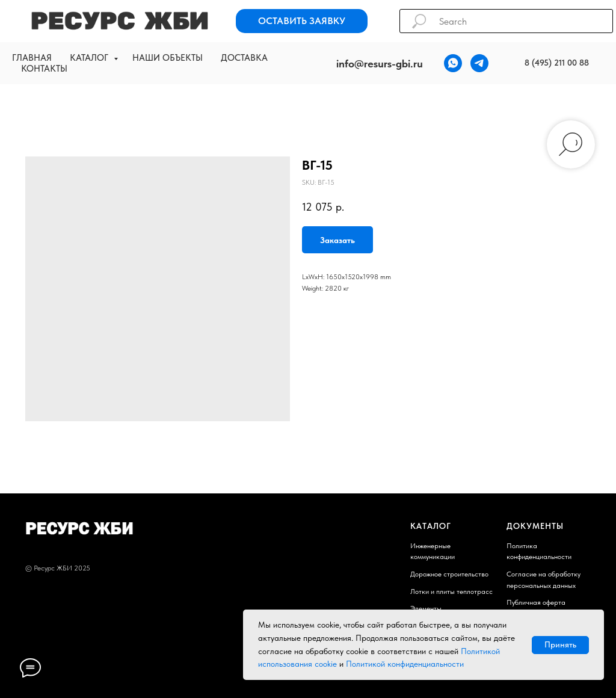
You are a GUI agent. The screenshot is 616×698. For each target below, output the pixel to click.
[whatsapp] (453, 63)
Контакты (44, 69)
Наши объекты (168, 58)
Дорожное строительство (449, 574)
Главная (32, 58)
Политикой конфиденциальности (405, 664)
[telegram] (479, 63)
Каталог (90, 58)
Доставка (244, 58)
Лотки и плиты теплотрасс (451, 591)
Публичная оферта (536, 602)
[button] (302, 21)
